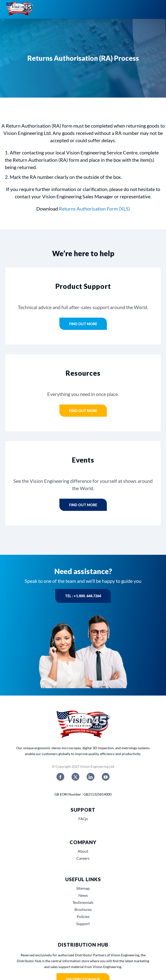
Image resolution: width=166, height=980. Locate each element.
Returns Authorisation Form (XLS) (94, 209)
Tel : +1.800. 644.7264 (83, 596)
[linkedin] (91, 777)
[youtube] (106, 777)
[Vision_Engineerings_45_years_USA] (83, 711)
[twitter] (75, 777)
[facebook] (60, 777)
